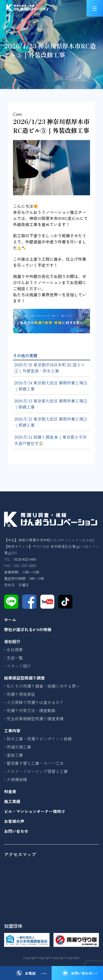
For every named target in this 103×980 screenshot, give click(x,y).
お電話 (30, 973)
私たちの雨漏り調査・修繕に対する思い (43, 686)
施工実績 (12, 801)
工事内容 (12, 730)
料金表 (10, 791)
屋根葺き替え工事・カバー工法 (35, 763)
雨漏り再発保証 (21, 694)
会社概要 (15, 650)
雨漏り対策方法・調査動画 (31, 710)
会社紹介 (12, 641)
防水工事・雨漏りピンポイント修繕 (39, 739)
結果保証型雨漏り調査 (24, 678)
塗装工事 (15, 755)
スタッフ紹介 (19, 666)
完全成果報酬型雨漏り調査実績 (35, 719)
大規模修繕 (17, 779)
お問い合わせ (82, 973)
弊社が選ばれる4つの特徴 (28, 629)
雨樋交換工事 (19, 747)
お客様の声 (14, 821)
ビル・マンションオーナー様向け (35, 811)
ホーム (10, 619)
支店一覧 (15, 658)
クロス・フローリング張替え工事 (37, 771)
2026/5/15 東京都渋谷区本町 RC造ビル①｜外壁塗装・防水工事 (50, 368)
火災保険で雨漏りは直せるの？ (35, 702)
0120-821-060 (25, 559)
